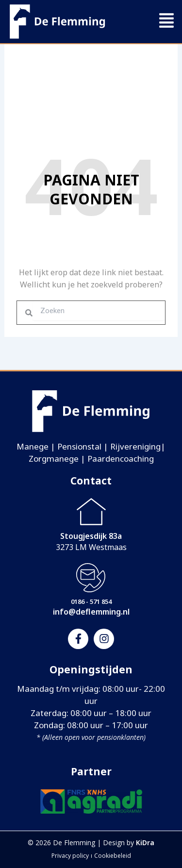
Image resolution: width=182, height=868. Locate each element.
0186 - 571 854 (91, 601)
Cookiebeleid (113, 856)
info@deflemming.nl (91, 612)
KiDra (145, 843)
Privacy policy (70, 856)
